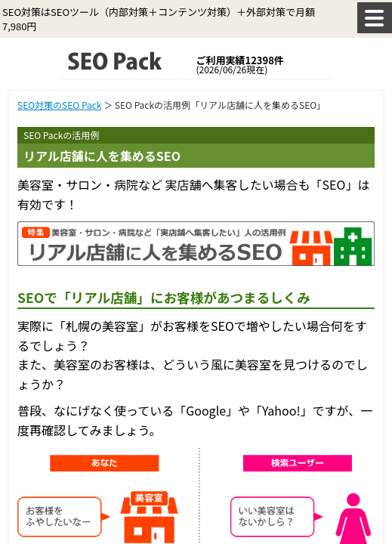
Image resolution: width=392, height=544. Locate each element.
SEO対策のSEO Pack (59, 105)
